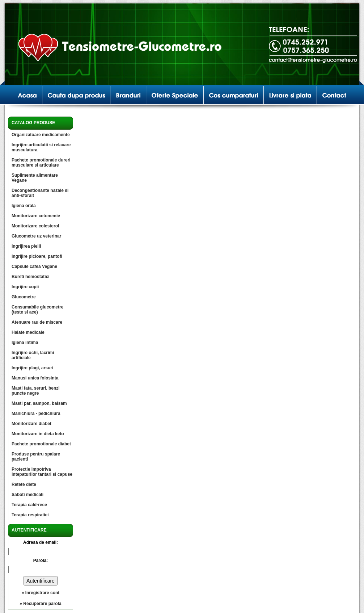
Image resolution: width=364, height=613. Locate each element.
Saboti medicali (27, 495)
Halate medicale (28, 332)
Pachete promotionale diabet (41, 444)
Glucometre (24, 297)
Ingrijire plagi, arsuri (32, 368)
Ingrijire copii (25, 287)
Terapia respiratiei (30, 515)
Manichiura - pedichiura (36, 413)
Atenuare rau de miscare (37, 322)
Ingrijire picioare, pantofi (37, 256)
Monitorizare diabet (31, 424)
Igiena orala (24, 206)
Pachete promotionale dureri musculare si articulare (41, 163)
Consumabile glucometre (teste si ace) (37, 310)
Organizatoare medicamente (41, 135)
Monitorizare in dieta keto (38, 434)
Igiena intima (25, 343)
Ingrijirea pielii (26, 246)
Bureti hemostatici (31, 277)
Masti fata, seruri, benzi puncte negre (36, 391)
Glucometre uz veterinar (36, 236)
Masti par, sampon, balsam (39, 403)
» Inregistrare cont (41, 593)
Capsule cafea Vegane (34, 266)
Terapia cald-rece (29, 505)
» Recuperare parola (40, 604)
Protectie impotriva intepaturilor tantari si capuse (42, 472)
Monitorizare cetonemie (36, 216)
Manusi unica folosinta (35, 378)
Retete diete (24, 484)
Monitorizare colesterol (35, 226)
